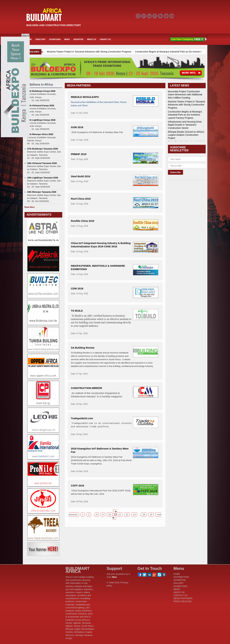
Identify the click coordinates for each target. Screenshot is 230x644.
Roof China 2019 (81, 199)
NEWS (67, 39)
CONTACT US (105, 39)
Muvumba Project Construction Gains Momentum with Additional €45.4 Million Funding (48, 52)
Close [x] (25, 35)
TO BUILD (77, 311)
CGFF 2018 (78, 486)
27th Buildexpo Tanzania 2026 (43, 149)
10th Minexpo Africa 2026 (40, 134)
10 (110, 515)
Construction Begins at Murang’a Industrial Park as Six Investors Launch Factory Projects (185, 115)
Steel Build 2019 (81, 176)
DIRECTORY (40, 39)
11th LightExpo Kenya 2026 (41, 120)
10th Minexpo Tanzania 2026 (42, 192)
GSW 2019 (77, 127)
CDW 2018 (77, 288)
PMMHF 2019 (79, 154)
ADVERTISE (78, 39)
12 (120, 515)
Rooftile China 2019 (83, 221)
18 (144, 515)
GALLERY (178, 583)
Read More (30, 207)
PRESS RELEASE (183, 601)
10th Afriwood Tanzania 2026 (42, 163)
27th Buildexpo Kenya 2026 (41, 91)
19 (151, 515)
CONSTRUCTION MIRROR (87, 388)
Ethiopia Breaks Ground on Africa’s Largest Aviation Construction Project (186, 135)
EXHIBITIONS (55, 39)
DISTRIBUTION (181, 577)
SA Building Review (83, 348)
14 (134, 515)
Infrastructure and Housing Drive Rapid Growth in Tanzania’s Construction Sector (185, 125)
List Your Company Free (188, 39)
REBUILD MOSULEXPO (85, 97)
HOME (177, 574)
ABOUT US (92, 39)
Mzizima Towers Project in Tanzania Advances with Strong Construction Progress (139, 52)
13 (127, 515)
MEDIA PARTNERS (183, 598)
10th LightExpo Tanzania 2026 (43, 178)
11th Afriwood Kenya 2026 (41, 106)
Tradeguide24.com (82, 418)
